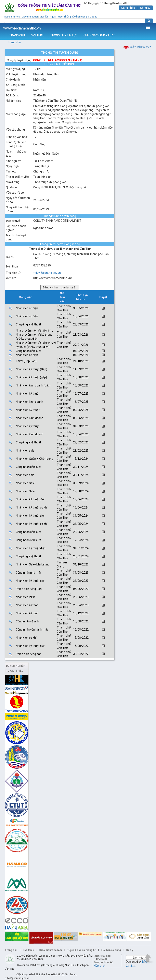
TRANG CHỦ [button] (17, 35)
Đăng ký (145, 8)
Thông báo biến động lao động (81, 17)
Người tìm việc (12, 17)
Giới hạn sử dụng (111, 950)
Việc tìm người (30, 17)
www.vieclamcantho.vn (22, 28)
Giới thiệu (28, 950)
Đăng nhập (128, 8)
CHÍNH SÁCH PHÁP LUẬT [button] (99, 35)
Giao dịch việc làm (50, 950)
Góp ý (130, 950)
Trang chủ (14, 42)
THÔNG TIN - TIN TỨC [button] (64, 35)
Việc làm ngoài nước (51, 17)
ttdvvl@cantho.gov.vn (47, 273)
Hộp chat (100, 966)
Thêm (148, 27)
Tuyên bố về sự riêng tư (81, 950)
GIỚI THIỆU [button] (38, 35)
